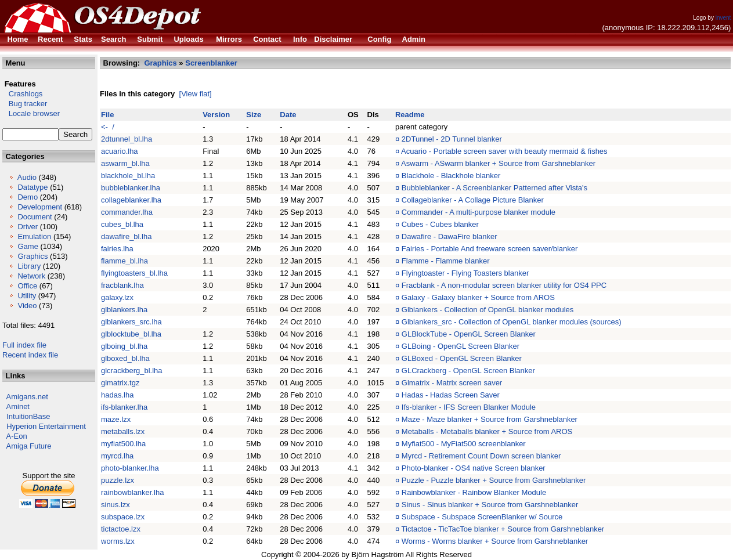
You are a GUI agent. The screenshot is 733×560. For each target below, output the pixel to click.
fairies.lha (117, 249)
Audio (27, 177)
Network (31, 276)
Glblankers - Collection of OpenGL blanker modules (488, 310)
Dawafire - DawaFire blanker (449, 236)
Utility (27, 296)
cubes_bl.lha (122, 224)
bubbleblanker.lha (131, 188)
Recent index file (30, 355)
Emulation (34, 236)
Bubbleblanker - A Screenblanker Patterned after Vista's (494, 188)
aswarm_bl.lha (125, 163)
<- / (108, 127)
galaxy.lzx (117, 297)
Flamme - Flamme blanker (446, 261)
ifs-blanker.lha (124, 407)
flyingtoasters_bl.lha (134, 273)
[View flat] (196, 94)
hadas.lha (117, 395)
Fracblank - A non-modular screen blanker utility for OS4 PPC (504, 285)
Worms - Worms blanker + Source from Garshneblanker (495, 541)
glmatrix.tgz (120, 383)
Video (27, 306)
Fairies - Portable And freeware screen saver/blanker (490, 249)
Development (40, 207)
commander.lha (127, 212)
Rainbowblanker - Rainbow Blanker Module (474, 492)
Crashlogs (22, 94)
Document (35, 217)
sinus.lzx (115, 505)
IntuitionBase (28, 416)
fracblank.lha (122, 285)
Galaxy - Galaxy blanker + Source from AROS (478, 297)
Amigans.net (27, 397)
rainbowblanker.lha (132, 492)
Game (28, 246)
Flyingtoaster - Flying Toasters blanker (465, 273)
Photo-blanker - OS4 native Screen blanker (474, 468)
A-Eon (17, 436)
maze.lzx (116, 419)
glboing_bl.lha (124, 346)
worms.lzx (118, 541)
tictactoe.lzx (121, 529)
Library (29, 266)
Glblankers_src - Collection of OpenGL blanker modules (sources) (512, 322)
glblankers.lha (124, 310)
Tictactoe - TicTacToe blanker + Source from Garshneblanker (503, 529)
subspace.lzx (123, 517)
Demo (28, 197)
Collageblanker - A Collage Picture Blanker (473, 200)
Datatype (33, 187)
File (107, 115)
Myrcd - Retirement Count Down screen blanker (481, 456)
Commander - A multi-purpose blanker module (479, 212)
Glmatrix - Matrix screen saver (452, 383)
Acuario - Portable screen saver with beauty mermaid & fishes (504, 151)
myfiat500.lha (123, 444)
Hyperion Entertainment (46, 426)
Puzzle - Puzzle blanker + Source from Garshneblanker (494, 480)
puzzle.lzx (118, 480)
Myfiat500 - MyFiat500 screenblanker (464, 444)
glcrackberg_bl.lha (132, 371)
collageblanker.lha (131, 200)
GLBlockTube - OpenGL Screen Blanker (469, 334)
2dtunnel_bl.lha (127, 139)
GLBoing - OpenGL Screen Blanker (461, 346)
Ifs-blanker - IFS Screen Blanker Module (469, 407)
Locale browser (31, 113)
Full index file (24, 345)
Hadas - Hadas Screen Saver (451, 395)
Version (216, 115)
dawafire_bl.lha (126, 236)
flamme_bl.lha (124, 261)
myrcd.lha (117, 456)
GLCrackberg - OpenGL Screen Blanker (468, 371)
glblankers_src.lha (131, 322)
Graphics (33, 256)
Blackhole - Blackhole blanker (451, 176)
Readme (410, 115)
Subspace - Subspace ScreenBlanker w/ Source (482, 517)
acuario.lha (120, 151)
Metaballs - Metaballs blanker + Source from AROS (487, 431)
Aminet (18, 407)
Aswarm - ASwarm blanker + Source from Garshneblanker (498, 163)
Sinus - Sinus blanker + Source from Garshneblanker (490, 505)
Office (27, 286)
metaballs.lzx (123, 431)
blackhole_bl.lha (128, 176)
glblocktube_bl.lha (131, 334)
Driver (28, 227)
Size (254, 115)
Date (288, 115)
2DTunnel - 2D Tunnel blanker (452, 139)
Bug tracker (25, 104)
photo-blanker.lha (130, 468)
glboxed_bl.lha (125, 358)
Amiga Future (29, 446)
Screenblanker (211, 63)
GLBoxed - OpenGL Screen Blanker (462, 358)
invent (723, 18)
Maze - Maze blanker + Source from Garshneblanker (490, 419)
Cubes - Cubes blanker (440, 224)
